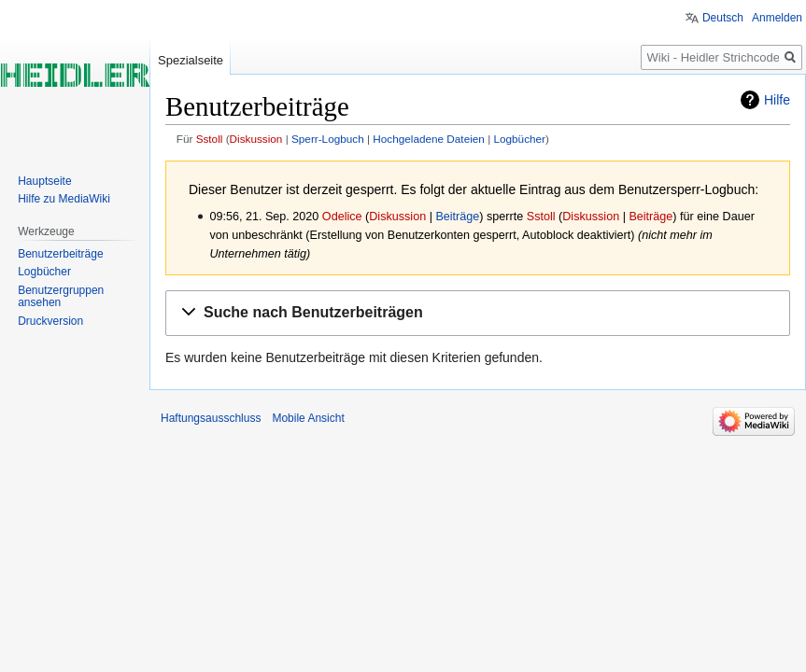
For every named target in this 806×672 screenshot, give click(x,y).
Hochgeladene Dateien (429, 139)
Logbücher (519, 139)
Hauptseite (44, 181)
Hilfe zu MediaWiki (64, 199)
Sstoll (210, 139)
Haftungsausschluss (211, 418)
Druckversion (50, 321)
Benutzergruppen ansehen (61, 297)
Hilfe (777, 100)
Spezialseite (191, 60)
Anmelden (777, 18)
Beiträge (457, 217)
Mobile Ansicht (308, 418)
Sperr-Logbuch (328, 139)
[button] (478, 313)
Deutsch (723, 18)
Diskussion (256, 139)
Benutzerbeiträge (60, 254)
